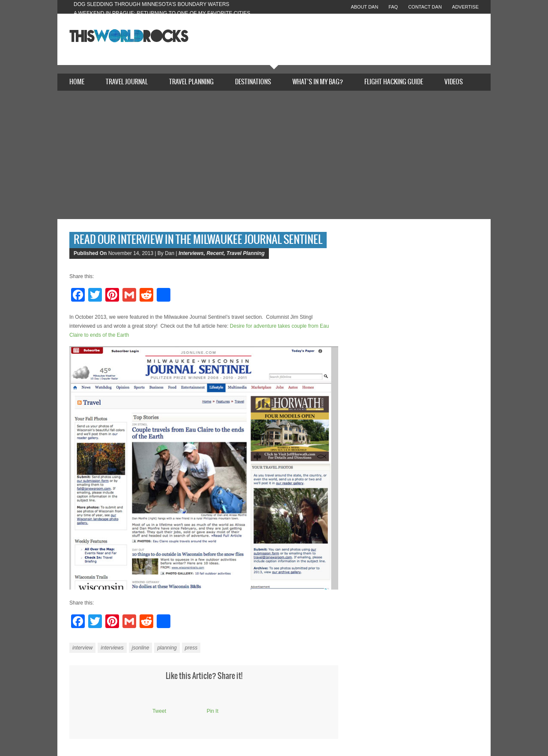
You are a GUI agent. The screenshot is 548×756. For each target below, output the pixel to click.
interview (82, 648)
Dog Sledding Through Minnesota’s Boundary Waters (152, 4)
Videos (454, 82)
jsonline (141, 648)
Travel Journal (127, 82)
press (191, 648)
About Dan (364, 7)
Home (77, 82)
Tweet (159, 711)
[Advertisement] (274, 155)
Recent (215, 253)
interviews (112, 648)
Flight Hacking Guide (394, 82)
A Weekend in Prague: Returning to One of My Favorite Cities (162, 13)
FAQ (393, 7)
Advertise (465, 7)
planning (167, 648)
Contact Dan (425, 7)
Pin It (213, 711)
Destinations (253, 82)
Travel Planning (191, 82)
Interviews (191, 253)
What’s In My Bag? (318, 82)
